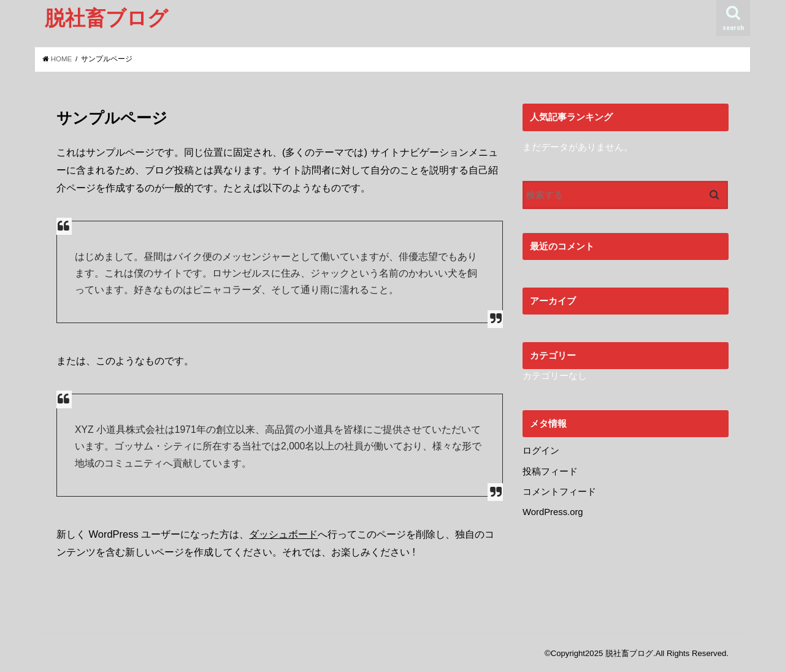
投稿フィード (550, 472)
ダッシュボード (283, 534)
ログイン (541, 451)
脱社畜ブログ (106, 17)
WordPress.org (553, 512)
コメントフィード (559, 492)
